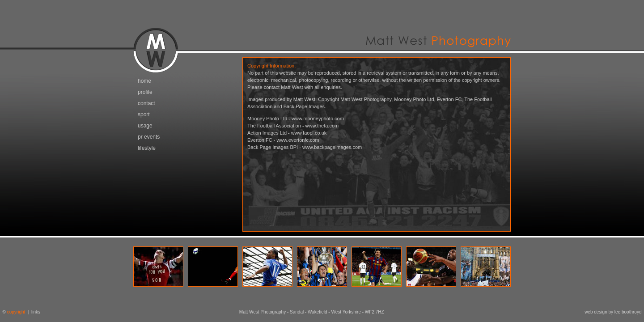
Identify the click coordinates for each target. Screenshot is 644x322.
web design (596, 312)
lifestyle (147, 148)
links (36, 312)
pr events (149, 137)
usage (145, 126)
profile (145, 92)
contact (146, 103)
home (144, 81)
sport (144, 114)
